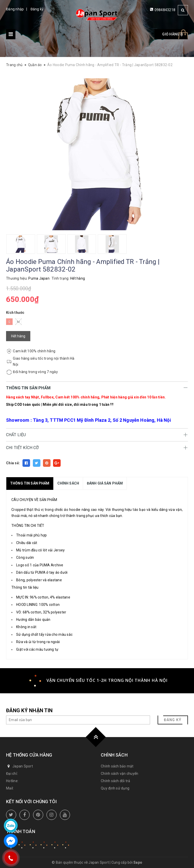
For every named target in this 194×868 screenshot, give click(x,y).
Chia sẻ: (13, 463)
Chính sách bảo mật (117, 766)
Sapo (138, 862)
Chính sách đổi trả (116, 781)
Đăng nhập (15, 9)
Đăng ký (37, 9)
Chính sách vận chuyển (119, 774)
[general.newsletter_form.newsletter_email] (78, 720)
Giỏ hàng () (173, 34)
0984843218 (165, 10)
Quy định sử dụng (115, 788)
